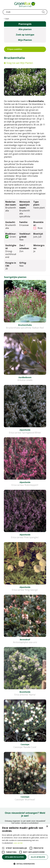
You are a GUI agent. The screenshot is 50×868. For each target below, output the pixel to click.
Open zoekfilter (15, 49)
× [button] (47, 826)
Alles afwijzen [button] (38, 857)
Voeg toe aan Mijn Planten (20, 63)
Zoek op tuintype (25, 35)
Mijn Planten (25, 40)
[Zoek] (25, 12)
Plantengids (25, 24)
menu (5, 5)
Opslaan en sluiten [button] (14, 857)
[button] (25, 864)
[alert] (25, 846)
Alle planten (25, 29)
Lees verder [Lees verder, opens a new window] (18, 843)
